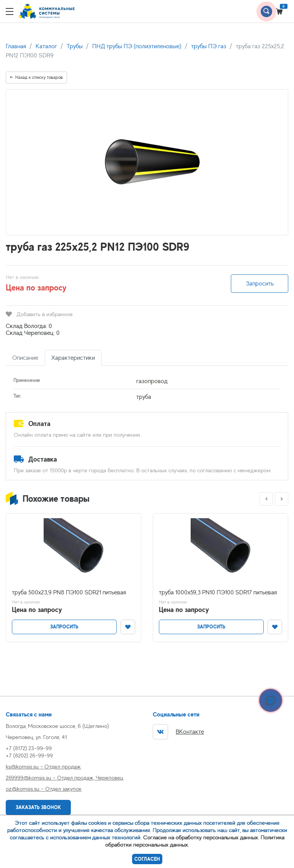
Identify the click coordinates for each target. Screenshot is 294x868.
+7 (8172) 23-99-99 (29, 748)
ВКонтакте (178, 732)
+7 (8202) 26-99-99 (29, 755)
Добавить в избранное (39, 314)
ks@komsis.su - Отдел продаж (43, 766)
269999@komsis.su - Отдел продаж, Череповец (65, 777)
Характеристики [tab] (73, 358)
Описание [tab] (25, 358)
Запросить (260, 284)
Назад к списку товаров (36, 77)
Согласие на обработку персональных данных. (201, 837)
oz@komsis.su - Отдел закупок (44, 789)
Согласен (147, 859)
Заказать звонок (38, 807)
